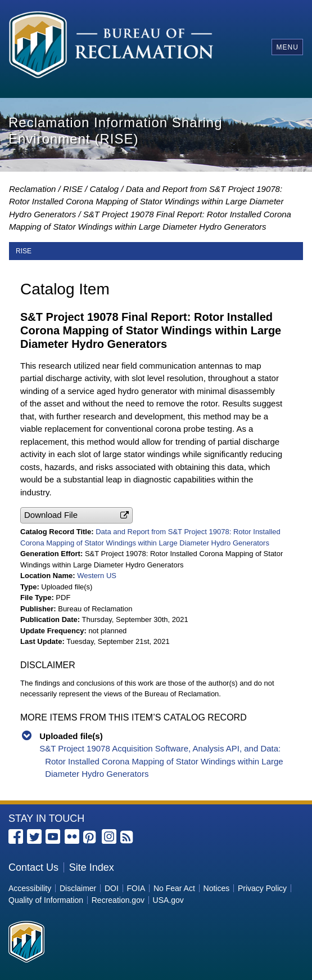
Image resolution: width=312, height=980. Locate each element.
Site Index (92, 867)
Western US (97, 576)
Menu (287, 47)
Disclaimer (78, 888)
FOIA (136, 888)
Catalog (104, 189)
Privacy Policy (262, 888)
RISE (73, 189)
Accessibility (30, 888)
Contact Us (33, 867)
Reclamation (32, 189)
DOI (112, 888)
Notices (217, 888)
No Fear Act (174, 888)
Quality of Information (46, 900)
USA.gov (168, 900)
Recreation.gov (118, 900)
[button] (76, 515)
